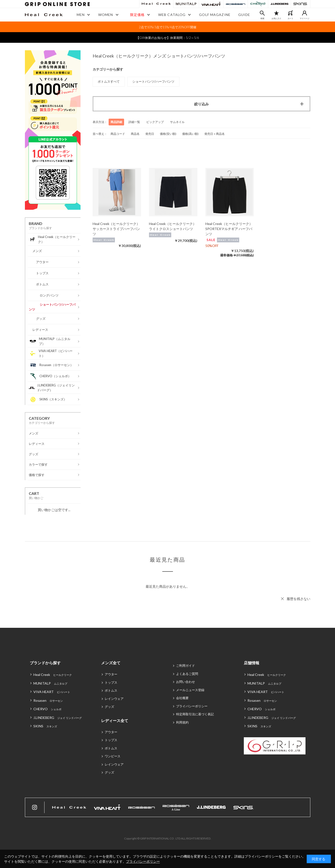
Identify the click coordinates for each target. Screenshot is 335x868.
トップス (111, 682)
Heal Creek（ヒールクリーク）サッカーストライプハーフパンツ (116, 229)
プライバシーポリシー (192, 706)
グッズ (109, 707)
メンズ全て (111, 663)
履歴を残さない (298, 599)
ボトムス (111, 690)
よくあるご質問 (187, 674)
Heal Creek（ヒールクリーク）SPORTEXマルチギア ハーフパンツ (229, 229)
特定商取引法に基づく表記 (195, 714)
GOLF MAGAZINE (215, 15)
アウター (111, 674)
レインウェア (114, 699)
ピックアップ (155, 122)
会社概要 (182, 698)
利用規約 (182, 722)
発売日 (150, 134)
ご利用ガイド (186, 665)
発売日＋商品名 (215, 134)
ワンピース (113, 756)
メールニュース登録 (190, 690)
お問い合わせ (186, 682)
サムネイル (177, 122)
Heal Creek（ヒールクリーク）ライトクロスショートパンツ (173, 226)
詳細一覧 (134, 122)
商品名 (135, 134)
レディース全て (115, 720)
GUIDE (244, 15)
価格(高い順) (190, 134)
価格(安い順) (168, 134)
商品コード (118, 134)
